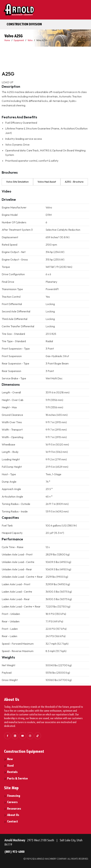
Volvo (30, 40)
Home (7, 40)
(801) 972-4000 (14, 852)
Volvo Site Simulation (17, 182)
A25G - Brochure (74, 182)
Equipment (19, 40)
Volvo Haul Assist (47, 182)
